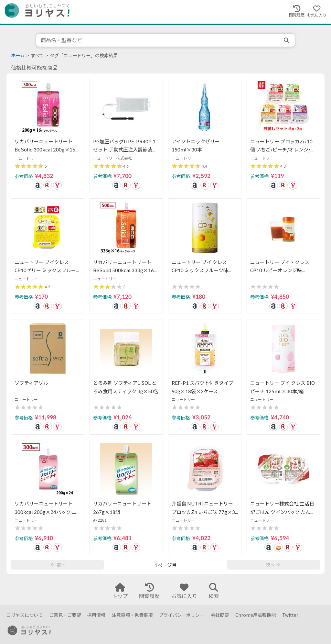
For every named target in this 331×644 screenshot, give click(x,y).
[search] (287, 40)
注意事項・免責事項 (132, 615)
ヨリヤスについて (25, 615)
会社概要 (220, 615)
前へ (58, 565)
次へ (273, 565)
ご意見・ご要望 (65, 615)
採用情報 (96, 615)
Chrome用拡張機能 (256, 615)
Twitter (290, 615)
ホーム (18, 56)
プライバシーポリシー (182, 615)
